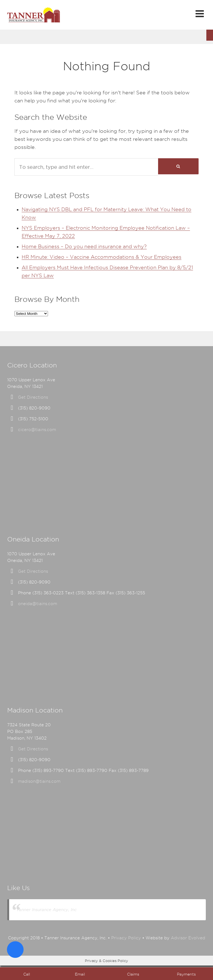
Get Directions (33, 397)
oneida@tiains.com (38, 604)
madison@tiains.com (39, 781)
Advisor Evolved (188, 938)
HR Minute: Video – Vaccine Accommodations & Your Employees (102, 257)
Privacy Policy (126, 938)
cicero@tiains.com (37, 430)
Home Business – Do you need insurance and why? (84, 246)
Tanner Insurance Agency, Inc (46, 910)
